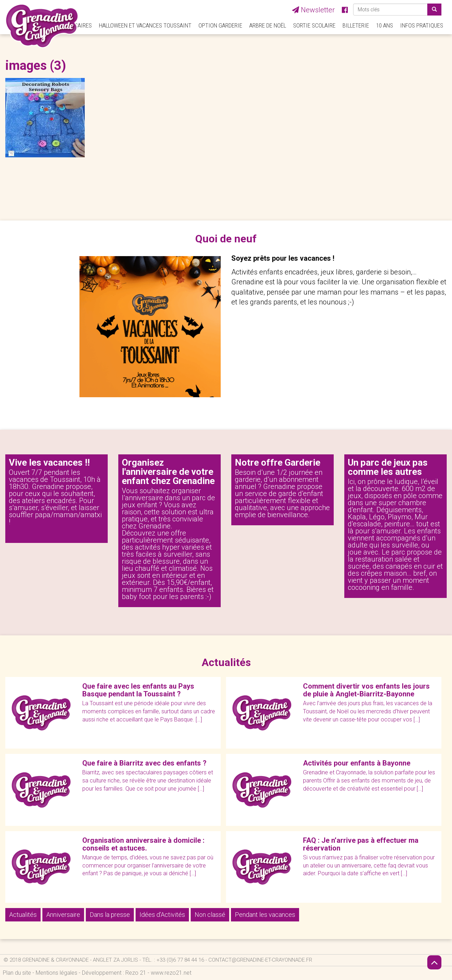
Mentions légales (56, 973)
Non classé (210, 915)
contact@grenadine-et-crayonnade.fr (260, 960)
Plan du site (17, 973)
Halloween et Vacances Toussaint (145, 25)
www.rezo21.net (171, 973)
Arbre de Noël (268, 25)
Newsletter (313, 10)
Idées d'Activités (162, 915)
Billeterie (356, 25)
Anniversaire (63, 915)
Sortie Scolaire (314, 25)
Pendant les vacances (265, 915)
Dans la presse (110, 915)
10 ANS (385, 25)
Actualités (23, 915)
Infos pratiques (422, 25)
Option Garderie (220, 25)
